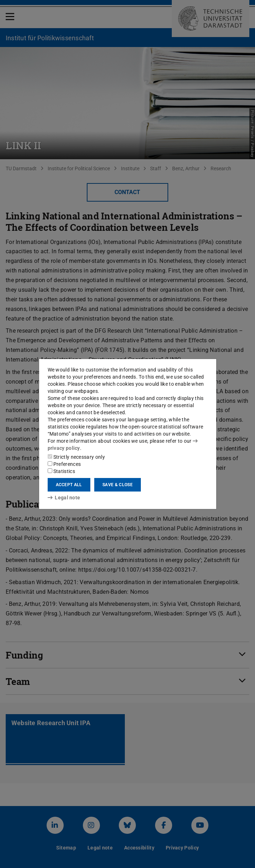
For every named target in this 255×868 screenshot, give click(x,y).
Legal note (64, 498)
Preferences (64, 464)
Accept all (69, 485)
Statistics (61, 471)
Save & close (118, 485)
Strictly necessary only (76, 457)
